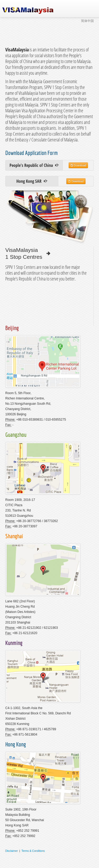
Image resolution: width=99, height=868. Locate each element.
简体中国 (87, 21)
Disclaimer (12, 851)
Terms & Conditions (33, 851)
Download (78, 165)
